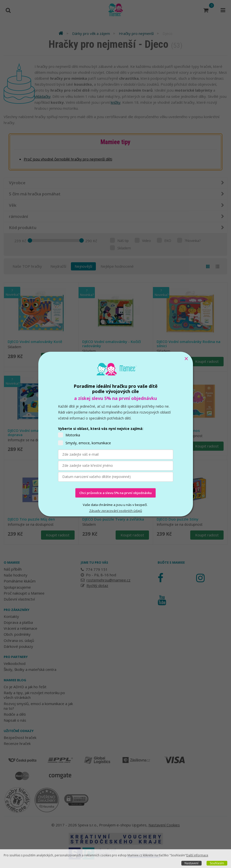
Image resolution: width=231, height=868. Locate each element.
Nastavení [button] (191, 863)
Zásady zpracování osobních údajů (116, 511)
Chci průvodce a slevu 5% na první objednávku (115, 493)
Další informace (197, 855)
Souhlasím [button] (217, 863)
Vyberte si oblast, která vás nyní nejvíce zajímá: (101, 429)
